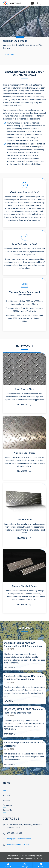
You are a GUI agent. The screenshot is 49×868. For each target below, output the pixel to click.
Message (24, 867)
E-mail (8, 867)
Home (41, 867)
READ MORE (10, 55)
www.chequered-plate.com (18, 844)
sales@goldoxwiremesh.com (19, 839)
